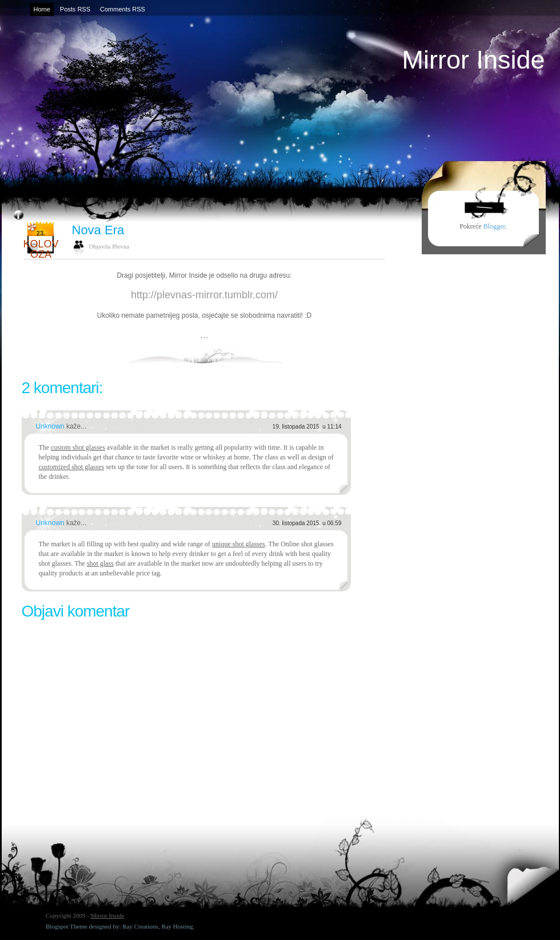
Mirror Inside (473, 60)
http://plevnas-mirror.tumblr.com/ (204, 295)
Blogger (494, 226)
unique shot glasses (239, 544)
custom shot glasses (78, 447)
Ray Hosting (177, 926)
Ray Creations (140, 926)
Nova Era (98, 230)
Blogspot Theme (67, 926)
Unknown (51, 426)
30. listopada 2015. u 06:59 (307, 523)
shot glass (100, 563)
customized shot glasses (72, 467)
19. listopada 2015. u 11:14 (307, 427)
